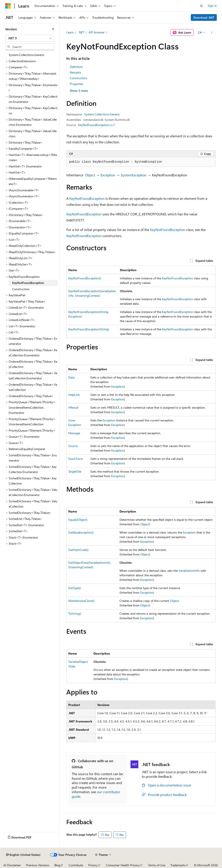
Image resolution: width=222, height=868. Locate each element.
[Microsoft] (8, 6)
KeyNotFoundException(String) (89, 329)
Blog (57, 865)
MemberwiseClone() (81, 601)
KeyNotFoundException (87, 198)
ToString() (75, 613)
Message (74, 433)
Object (90, 175)
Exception (108, 175)
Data (71, 377)
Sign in (212, 6)
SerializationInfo (189, 571)
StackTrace (75, 459)
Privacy (93, 865)
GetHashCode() (78, 550)
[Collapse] (53, 29)
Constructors (78, 78)
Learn (70, 32)
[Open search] (202, 6)
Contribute (76, 865)
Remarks (75, 72)
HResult (73, 407)
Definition (76, 67)
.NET (81, 32)
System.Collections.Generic (102, 114)
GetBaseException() (81, 532)
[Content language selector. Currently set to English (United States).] (23, 855)
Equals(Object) (78, 520)
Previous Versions (38, 865)
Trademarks (178, 865)
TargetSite (75, 471)
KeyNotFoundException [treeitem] (28, 283)
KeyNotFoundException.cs (95, 125)
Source (73, 446)
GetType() (75, 588)
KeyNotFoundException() (85, 278)
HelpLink (74, 395)
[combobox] (30, 38)
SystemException (134, 175)
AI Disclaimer (12, 865)
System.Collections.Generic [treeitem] (27, 55)
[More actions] (211, 33)
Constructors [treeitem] (21, 289)
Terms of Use (157, 865)
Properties (77, 84)
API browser (97, 32)
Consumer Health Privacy (123, 865)
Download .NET (204, 17)
